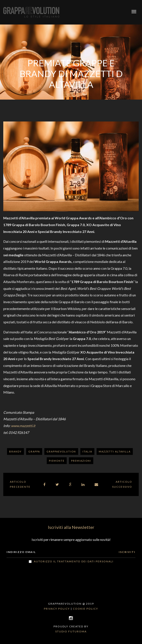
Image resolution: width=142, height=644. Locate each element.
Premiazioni (81, 461)
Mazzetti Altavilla (115, 451)
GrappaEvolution (61, 451)
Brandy (15, 451)
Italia (87, 451)
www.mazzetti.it (23, 426)
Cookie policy (85, 609)
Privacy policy (57, 609)
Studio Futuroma (71, 631)
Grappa (34, 451)
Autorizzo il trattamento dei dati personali (74, 561)
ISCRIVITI (127, 552)
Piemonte (57, 461)
